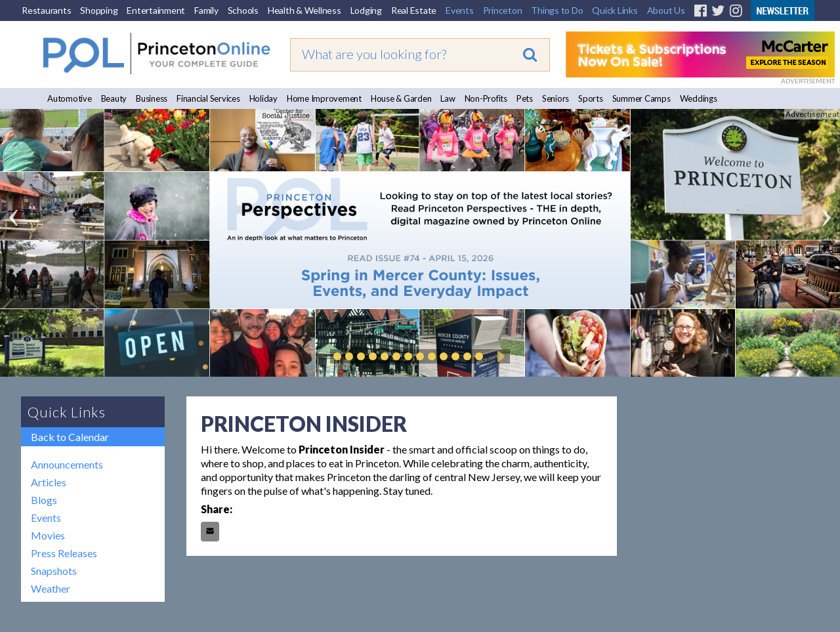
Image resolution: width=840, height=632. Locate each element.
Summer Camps (641, 98)
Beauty (114, 98)
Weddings (699, 98)
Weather (51, 588)
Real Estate (414, 10)
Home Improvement (324, 98)
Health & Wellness (304, 10)
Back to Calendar (70, 437)
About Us (666, 10)
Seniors (556, 98)
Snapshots (54, 571)
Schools (243, 10)
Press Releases (64, 553)
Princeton (503, 10)
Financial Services (208, 98)
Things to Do (557, 10)
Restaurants (46, 10)
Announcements (67, 464)
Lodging (366, 10)
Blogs (44, 500)
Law (448, 98)
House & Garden (401, 98)
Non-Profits (486, 98)
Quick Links (615, 10)
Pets (525, 98)
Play (499, 356)
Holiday (263, 98)
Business (152, 98)
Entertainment (156, 10)
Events (460, 10)
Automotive (70, 98)
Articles (49, 482)
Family (206, 10)
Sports (591, 98)
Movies (48, 535)
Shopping (99, 10)
